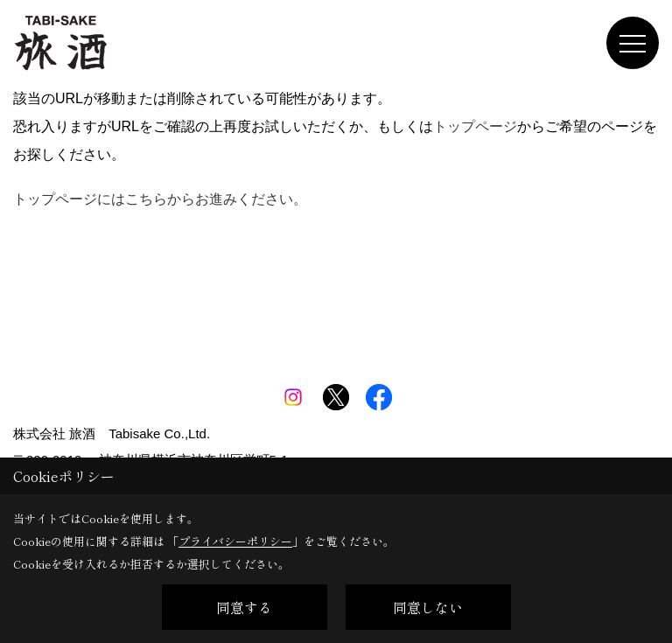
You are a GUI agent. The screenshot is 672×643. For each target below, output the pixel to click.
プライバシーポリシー (235, 541)
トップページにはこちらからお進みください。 (160, 199)
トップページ (475, 126)
